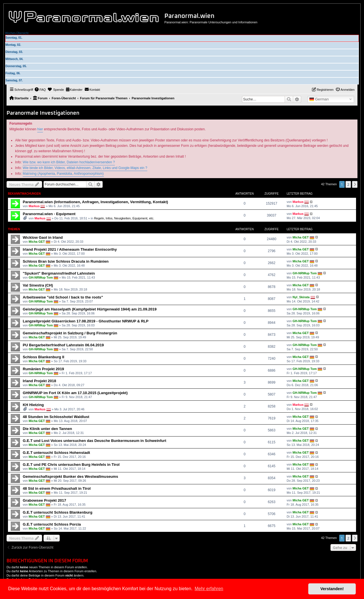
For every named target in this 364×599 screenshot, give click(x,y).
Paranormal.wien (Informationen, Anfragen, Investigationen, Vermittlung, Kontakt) (95, 202)
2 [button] (348, 184)
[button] (355, 184)
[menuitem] (40, 90)
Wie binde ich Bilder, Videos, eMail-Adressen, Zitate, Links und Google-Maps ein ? (85, 168)
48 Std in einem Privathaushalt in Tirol (57, 488)
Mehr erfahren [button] (209, 589)
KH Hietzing (33, 405)
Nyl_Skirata (301, 297)
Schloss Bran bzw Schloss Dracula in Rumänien (66, 261)
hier (40, 129)
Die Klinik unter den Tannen (47, 429)
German (319, 99)
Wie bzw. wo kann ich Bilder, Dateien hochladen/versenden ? (69, 162)
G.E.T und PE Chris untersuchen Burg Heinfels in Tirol (71, 465)
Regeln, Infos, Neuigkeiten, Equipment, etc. (124, 218)
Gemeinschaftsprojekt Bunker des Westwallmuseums (70, 476)
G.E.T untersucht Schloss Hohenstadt (56, 453)
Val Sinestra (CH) (38, 285)
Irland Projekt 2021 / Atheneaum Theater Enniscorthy (70, 249)
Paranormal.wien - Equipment (49, 214)
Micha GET (37, 241)
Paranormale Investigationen (43, 113)
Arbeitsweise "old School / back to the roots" (63, 297)
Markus (34, 206)
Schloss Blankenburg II (44, 357)
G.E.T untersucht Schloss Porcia (52, 524)
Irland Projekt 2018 (39, 381)
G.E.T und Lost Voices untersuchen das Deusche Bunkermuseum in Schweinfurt (95, 441)
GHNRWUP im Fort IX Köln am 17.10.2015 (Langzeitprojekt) (75, 393)
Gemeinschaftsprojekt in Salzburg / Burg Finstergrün (70, 333)
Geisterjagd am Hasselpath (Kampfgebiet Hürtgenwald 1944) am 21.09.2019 (90, 309)
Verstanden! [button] (332, 589)
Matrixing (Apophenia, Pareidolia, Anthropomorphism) (63, 174)
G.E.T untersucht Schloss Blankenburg (58, 512)
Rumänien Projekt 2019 (43, 369)
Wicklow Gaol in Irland (43, 237)
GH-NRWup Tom (41, 277)
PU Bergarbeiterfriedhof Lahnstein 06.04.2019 (63, 345)
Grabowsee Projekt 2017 (44, 500)
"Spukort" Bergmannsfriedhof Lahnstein (59, 273)
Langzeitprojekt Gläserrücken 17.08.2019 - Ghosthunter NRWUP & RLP (86, 321)
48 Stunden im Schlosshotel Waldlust (56, 417)
